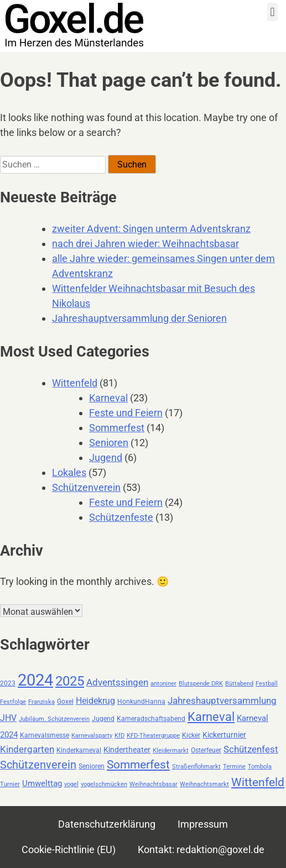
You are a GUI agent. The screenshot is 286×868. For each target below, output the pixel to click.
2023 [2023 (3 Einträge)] (8, 683)
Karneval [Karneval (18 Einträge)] (211, 717)
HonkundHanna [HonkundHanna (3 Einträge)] (141, 702)
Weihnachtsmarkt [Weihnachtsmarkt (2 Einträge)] (204, 784)
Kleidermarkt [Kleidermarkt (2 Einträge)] (171, 751)
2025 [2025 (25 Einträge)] (70, 681)
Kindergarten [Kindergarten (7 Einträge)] (27, 749)
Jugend (106, 457)
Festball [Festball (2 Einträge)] (267, 684)
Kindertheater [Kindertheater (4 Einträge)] (127, 750)
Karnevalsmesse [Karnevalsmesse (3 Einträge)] (45, 735)
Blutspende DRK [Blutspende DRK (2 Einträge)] (201, 684)
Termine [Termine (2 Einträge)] (234, 767)
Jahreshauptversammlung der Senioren (139, 318)
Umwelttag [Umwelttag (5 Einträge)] (42, 783)
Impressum (203, 824)
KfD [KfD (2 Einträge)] (119, 736)
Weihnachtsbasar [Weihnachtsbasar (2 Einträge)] (154, 784)
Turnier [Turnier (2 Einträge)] (10, 784)
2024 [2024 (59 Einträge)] (35, 680)
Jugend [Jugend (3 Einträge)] (103, 719)
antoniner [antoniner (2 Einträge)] (163, 684)
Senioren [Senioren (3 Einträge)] (92, 766)
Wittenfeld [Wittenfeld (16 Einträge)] (258, 782)
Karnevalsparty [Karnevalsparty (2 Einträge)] (92, 736)
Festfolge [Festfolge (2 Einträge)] (13, 702)
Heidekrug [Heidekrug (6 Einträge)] (95, 701)
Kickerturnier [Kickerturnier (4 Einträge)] (224, 735)
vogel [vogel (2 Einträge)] (71, 784)
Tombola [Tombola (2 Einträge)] (260, 767)
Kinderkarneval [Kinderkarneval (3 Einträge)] (79, 750)
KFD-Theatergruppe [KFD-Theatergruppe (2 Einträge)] (153, 736)
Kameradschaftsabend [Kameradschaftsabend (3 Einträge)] (151, 719)
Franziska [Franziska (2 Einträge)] (41, 702)
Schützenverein (86, 487)
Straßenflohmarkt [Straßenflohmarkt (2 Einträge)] (196, 767)
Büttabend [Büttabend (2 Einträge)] (239, 684)
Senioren (109, 443)
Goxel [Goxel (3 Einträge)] (65, 702)
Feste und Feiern (126, 413)
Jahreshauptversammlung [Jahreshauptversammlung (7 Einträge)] (222, 701)
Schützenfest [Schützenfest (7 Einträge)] (251, 749)
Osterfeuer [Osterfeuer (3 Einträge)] (206, 750)
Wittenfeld (75, 383)
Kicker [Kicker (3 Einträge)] (191, 735)
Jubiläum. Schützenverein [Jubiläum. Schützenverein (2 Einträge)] (54, 719)
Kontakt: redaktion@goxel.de (201, 849)
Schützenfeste (121, 517)
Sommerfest (117, 428)
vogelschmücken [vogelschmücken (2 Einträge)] (104, 784)
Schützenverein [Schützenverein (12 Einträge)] (38, 765)
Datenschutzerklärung (107, 824)
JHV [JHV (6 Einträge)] (8, 718)
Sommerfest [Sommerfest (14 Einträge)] (138, 765)
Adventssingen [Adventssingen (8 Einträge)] (117, 682)
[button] (272, 12)
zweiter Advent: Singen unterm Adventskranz (151, 229)
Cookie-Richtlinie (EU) (69, 849)
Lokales (69, 472)
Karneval (108, 398)
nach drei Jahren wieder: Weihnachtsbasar (145, 244)
